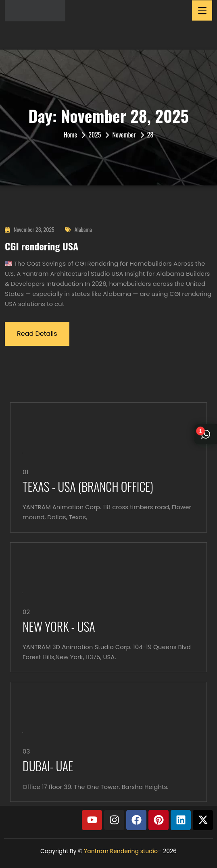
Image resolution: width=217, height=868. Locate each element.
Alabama (78, 229)
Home (70, 135)
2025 (95, 135)
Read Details (37, 334)
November (124, 135)
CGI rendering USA (42, 246)
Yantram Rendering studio (121, 851)
